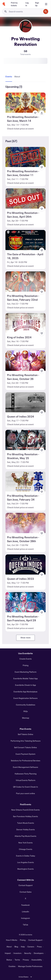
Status (9, 960)
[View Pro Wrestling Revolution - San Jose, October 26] (26, 361)
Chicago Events (26, 849)
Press (39, 947)
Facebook (26, 905)
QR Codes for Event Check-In (26, 787)
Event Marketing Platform (26, 672)
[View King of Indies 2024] (26, 323)
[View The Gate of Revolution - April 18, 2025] (26, 240)
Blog (16, 947)
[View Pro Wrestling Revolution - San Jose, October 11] (26, 157)
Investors (17, 953)
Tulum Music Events (26, 823)
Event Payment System (26, 754)
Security (28, 953)
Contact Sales (26, 892)
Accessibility (37, 960)
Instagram (26, 918)
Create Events (26, 659)
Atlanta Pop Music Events (26, 836)
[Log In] (27, 4)
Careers (31, 947)
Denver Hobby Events (26, 829)
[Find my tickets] (15, 4)
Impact (8, 953)
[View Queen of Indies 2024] (26, 402)
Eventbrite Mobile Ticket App (26, 678)
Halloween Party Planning (26, 774)
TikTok (26, 925)
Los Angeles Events (26, 862)
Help (23, 947)
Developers (39, 953)
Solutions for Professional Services (26, 761)
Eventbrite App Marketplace (26, 692)
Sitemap (26, 718)
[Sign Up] (37, 4)
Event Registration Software (26, 698)
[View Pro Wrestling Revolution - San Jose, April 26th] (26, 198)
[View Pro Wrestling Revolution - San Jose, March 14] (26, 103)
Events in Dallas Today (26, 856)
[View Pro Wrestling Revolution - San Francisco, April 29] (26, 602)
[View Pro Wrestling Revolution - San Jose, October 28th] (26, 523)
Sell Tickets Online (26, 734)
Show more (26, 638)
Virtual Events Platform (26, 780)
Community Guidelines (26, 705)
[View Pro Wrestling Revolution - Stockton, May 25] (26, 440)
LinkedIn (26, 912)
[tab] (9, 77)
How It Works (12, 940)
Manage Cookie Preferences (30, 966)
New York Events (26, 843)
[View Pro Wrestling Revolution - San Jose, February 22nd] (26, 282)
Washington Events (26, 869)
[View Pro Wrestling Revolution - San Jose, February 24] (26, 482)
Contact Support (26, 885)
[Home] (4, 4)
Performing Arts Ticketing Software (26, 741)
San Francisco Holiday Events (26, 816)
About (9, 947)
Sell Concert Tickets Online (26, 747)
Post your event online (26, 793)
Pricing (26, 665)
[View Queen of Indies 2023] (26, 565)
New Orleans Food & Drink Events (26, 810)
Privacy (26, 960)
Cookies (12, 966)
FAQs (26, 711)
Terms (17, 960)
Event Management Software (26, 767)
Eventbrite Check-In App (26, 685)
